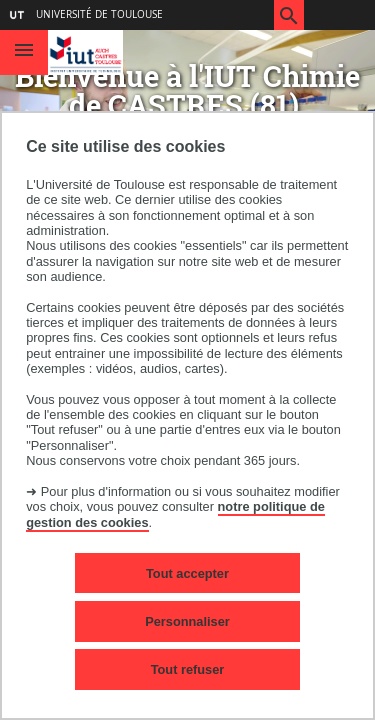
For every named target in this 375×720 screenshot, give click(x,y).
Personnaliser (187, 621)
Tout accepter (187, 573)
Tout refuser (188, 669)
